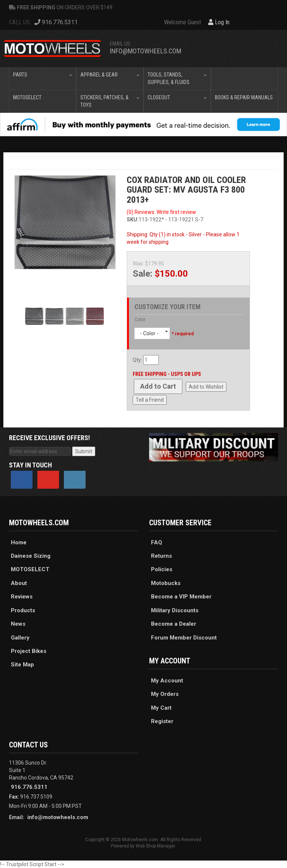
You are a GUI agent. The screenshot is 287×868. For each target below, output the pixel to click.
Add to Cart (158, 386)
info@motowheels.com (146, 51)
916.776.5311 (29, 787)
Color (140, 320)
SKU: (133, 220)
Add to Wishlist (206, 387)
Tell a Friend (150, 400)
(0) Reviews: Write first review (161, 212)
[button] (43, 78)
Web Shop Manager (155, 846)
